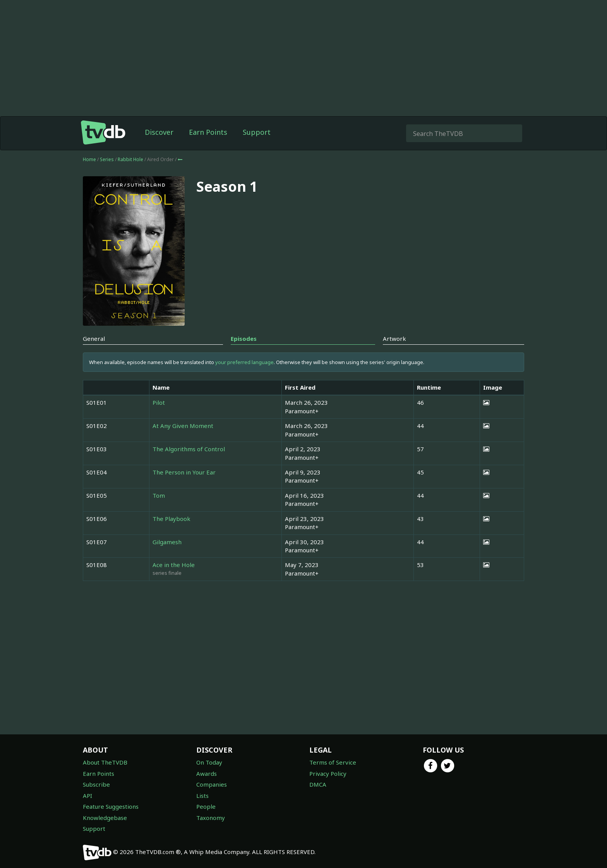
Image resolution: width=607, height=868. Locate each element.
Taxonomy (211, 818)
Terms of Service (333, 762)
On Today (209, 762)
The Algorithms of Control (189, 449)
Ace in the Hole (174, 565)
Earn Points (208, 132)
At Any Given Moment (183, 426)
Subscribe (96, 784)
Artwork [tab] (394, 339)
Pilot (159, 402)
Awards (207, 773)
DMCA (318, 784)
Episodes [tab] (244, 339)
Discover (159, 132)
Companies (212, 784)
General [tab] (94, 339)
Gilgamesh (167, 542)
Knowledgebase (105, 818)
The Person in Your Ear (184, 472)
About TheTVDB (105, 762)
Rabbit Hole (131, 159)
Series (107, 159)
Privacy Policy (328, 773)
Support (257, 132)
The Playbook (171, 519)
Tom (159, 495)
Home (89, 159)
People (206, 806)
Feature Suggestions (111, 806)
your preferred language (244, 362)
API (87, 796)
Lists (202, 796)
